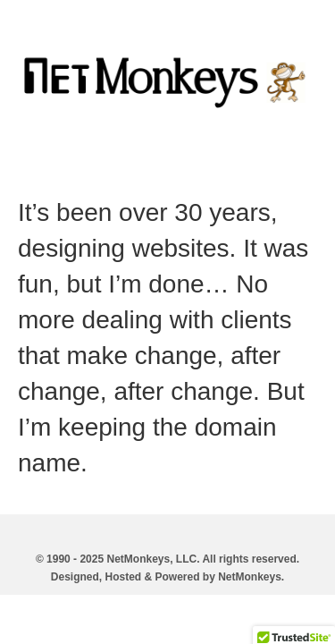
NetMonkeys (250, 577)
